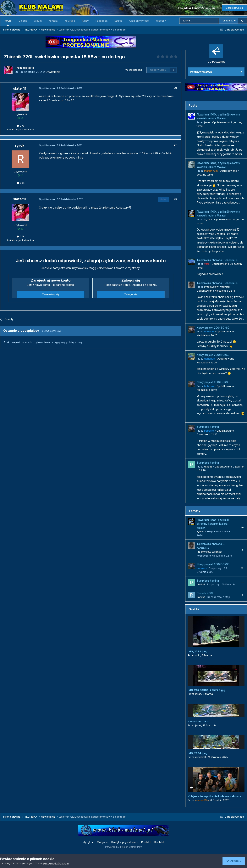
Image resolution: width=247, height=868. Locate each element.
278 (21, 126)
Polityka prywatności (124, 842)
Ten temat (227, 21)
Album (38, 21)
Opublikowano (216, 291)
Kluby (85, 21)
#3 (175, 199)
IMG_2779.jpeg (198, 651)
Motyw (102, 842)
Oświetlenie (53, 72)
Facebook (102, 21)
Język (88, 842)
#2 (175, 145)
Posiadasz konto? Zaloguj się (198, 8)
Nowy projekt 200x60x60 (213, 328)
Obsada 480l (205, 593)
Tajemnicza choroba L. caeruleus (217, 260)
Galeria (23, 21)
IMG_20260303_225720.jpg (206, 690)
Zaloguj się (131, 294)
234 (21, 183)
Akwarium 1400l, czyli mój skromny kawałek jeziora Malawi (213, 524)
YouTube (70, 21)
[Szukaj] (199, 21)
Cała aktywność (139, 21)
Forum (8, 22)
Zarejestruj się (234, 8)
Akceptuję (234, 861)
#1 (176, 88)
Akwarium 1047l (198, 721)
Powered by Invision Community (123, 847)
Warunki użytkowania (56, 863)
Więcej (161, 21)
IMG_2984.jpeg (198, 753)
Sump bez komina (208, 427)
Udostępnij (134, 70)
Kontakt (53, 21)
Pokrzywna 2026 (201, 72)
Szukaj (118, 21)
